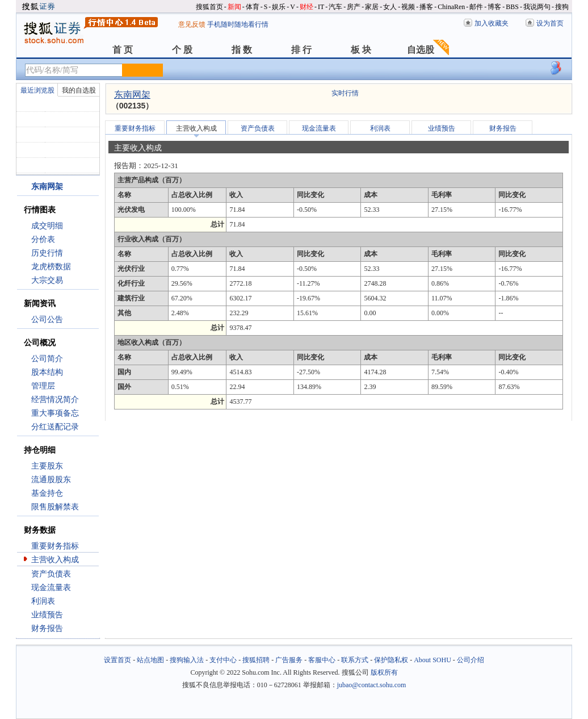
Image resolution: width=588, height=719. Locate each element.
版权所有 (384, 672)
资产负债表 (51, 574)
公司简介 (47, 359)
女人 (390, 7)
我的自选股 (79, 90)
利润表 (43, 601)
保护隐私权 (391, 660)
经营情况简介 (55, 400)
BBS (512, 7)
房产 (354, 7)
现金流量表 (51, 588)
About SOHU (432, 660)
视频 (408, 7)
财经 (306, 7)
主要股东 (47, 466)
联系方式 (355, 660)
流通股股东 (51, 480)
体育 (253, 7)
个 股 (182, 50)
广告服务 (289, 660)
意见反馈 (192, 24)
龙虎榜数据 (51, 267)
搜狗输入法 (187, 660)
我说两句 (537, 7)
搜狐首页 (209, 7)
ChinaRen (451, 7)
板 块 (361, 50)
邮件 (476, 7)
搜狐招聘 (256, 660)
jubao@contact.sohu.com (372, 685)
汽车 (335, 7)
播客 (426, 7)
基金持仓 (47, 493)
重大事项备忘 (55, 413)
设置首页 (117, 660)
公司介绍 (471, 660)
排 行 (301, 50)
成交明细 (47, 226)
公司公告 (47, 319)
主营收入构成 (55, 560)
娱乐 (279, 7)
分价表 (43, 239)
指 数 (242, 50)
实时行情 (345, 93)
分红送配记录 (55, 427)
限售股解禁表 (55, 507)
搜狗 (562, 7)
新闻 (234, 7)
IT (321, 7)
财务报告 (47, 628)
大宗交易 (47, 280)
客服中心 (322, 660)
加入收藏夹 (492, 23)
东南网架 (132, 95)
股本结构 (47, 372)
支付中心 (223, 660)
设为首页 (550, 23)
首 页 (123, 50)
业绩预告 (47, 615)
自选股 (421, 50)
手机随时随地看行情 (238, 24)
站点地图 (150, 660)
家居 (372, 7)
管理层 (43, 386)
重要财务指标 (55, 546)
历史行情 (47, 253)
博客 (494, 7)
